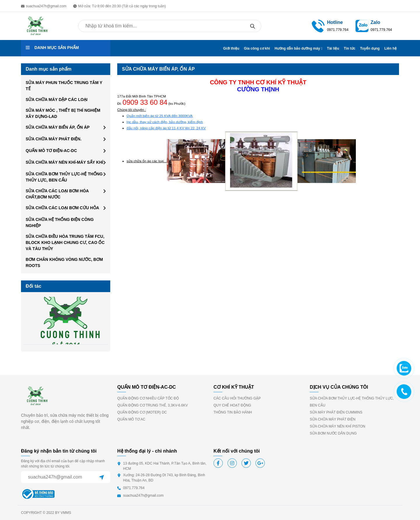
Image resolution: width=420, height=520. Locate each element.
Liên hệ (391, 48)
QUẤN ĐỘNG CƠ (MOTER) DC (142, 412)
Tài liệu (333, 48)
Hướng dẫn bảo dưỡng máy (298, 48)
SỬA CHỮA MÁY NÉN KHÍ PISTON (337, 426)
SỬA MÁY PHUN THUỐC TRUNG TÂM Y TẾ (64, 86)
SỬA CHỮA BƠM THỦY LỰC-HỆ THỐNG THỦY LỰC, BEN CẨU (64, 177)
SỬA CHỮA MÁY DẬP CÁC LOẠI (57, 100)
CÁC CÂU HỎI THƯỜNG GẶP (237, 398)
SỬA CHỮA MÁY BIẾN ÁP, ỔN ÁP (58, 127)
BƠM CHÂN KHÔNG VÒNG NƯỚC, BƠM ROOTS (64, 262)
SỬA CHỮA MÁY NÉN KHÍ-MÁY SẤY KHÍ (64, 162)
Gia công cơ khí (257, 48)
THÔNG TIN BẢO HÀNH (233, 412)
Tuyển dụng (370, 48)
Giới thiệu (231, 48)
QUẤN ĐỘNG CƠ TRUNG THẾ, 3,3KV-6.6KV (153, 405)
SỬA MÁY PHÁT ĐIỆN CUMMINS (336, 412)
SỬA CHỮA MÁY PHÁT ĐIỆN (333, 419)
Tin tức (350, 48)
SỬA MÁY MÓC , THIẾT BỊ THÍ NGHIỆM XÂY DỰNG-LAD (63, 113)
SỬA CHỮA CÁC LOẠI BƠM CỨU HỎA (62, 208)
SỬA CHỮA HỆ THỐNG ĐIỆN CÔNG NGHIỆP (60, 223)
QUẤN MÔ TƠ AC (131, 419)
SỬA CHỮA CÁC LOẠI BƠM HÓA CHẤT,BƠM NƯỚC (57, 194)
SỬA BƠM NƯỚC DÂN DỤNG (333, 433)
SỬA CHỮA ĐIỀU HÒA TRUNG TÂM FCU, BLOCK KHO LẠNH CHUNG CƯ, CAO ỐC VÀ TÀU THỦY (65, 242)
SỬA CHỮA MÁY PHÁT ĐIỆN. (54, 139)
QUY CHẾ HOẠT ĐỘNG (232, 405)
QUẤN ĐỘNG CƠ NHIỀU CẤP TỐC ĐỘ (148, 398)
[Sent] (101, 477)
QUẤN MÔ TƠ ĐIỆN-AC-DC (51, 151)
